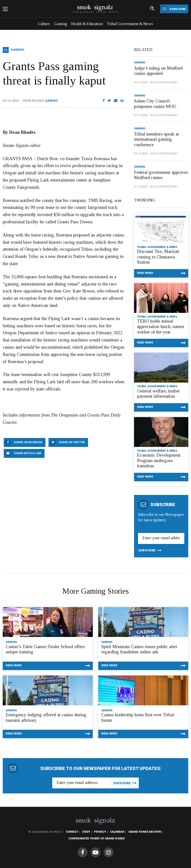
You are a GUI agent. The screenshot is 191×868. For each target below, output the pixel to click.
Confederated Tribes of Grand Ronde (96, 839)
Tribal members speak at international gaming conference (156, 139)
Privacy (100, 832)
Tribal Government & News (130, 24)
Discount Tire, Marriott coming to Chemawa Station (158, 257)
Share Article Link (28, 453)
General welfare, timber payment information (158, 394)
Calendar (117, 832)
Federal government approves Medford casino (161, 175)
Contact (72, 832)
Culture (44, 24)
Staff (86, 832)
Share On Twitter (72, 442)
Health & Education (87, 24)
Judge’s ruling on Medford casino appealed (158, 71)
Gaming (61, 24)
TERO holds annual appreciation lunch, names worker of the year (161, 326)
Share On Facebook (28, 442)
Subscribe (173, 9)
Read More (145, 273)
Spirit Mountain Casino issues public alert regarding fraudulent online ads (139, 649)
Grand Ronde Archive (145, 832)
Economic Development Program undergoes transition (159, 460)
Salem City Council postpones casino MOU (155, 104)
